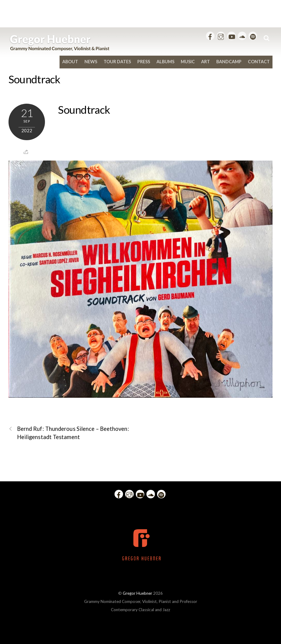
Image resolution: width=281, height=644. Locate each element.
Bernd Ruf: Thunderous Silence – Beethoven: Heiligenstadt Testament (69, 433)
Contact (259, 62)
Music (188, 62)
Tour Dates (117, 62)
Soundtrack (34, 79)
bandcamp (229, 62)
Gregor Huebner (137, 593)
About (70, 62)
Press (144, 62)
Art (206, 62)
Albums (165, 62)
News (91, 62)
